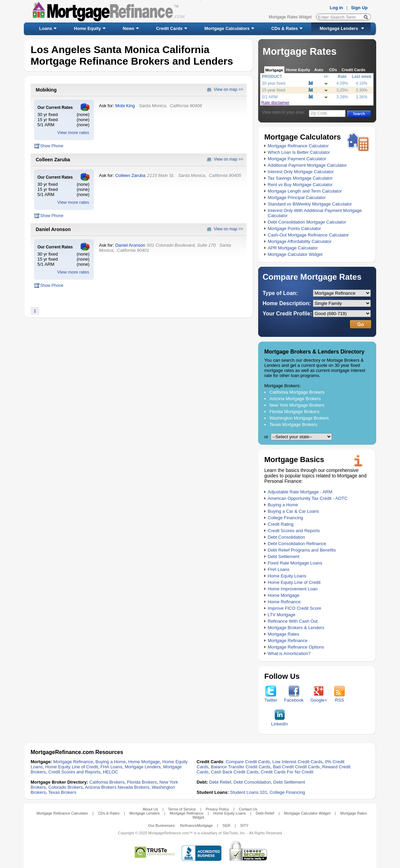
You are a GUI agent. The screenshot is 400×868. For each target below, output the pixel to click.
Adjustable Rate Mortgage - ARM (300, 492)
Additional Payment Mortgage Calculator (307, 165)
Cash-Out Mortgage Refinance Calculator (308, 235)
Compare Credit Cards (248, 762)
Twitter (271, 698)
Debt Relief (220, 782)
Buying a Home (283, 505)
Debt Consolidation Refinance (297, 544)
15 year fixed (274, 90)
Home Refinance (284, 602)
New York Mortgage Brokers (297, 405)
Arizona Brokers (101, 787)
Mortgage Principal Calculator (297, 198)
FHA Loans (279, 569)
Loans (46, 28)
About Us (150, 809)
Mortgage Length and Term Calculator (305, 191)
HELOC (110, 772)
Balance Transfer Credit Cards (241, 767)
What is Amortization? (289, 653)
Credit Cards (169, 28)
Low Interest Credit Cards (297, 762)
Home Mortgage (284, 595)
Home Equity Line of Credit (294, 582)
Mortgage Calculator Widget (295, 254)
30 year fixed (274, 83)
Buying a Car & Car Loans (293, 511)
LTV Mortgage (281, 615)
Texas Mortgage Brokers (293, 424)
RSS (339, 698)
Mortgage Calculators (227, 28)
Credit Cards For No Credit (287, 772)
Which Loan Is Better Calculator (299, 152)
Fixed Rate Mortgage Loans (295, 563)
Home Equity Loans (287, 576)
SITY (244, 825)
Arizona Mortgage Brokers (295, 399)
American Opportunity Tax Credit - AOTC (308, 498)
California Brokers (107, 782)
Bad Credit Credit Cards (296, 767)
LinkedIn (279, 722)
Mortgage (274, 70)
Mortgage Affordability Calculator (300, 241)
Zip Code (319, 113)
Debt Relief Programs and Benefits (302, 550)
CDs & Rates (285, 28)
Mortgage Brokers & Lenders (296, 628)
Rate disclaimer (275, 103)
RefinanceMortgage (196, 825)
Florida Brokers (142, 782)
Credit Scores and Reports (294, 531)
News (129, 28)
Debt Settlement (284, 556)
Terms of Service (182, 809)
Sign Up (359, 8)
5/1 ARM (270, 97)
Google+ (319, 698)
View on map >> (228, 89)
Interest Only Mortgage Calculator (301, 172)
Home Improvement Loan (293, 589)
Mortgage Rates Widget (290, 17)
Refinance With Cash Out (293, 621)
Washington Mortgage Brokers (299, 418)
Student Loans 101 (248, 792)
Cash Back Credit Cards (235, 772)
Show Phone (52, 146)
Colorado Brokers (65, 787)
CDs (333, 70)
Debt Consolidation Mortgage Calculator (307, 222)
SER (226, 825)
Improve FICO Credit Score (295, 608)
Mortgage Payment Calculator (297, 159)
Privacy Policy (217, 809)
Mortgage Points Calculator (294, 228)
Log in (337, 8)
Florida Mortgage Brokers (294, 412)
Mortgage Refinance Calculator (298, 146)
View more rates (73, 133)
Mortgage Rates (284, 634)
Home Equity (87, 28)
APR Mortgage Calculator (293, 248)
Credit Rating (281, 524)
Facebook (294, 698)
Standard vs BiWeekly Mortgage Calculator (310, 204)
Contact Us (248, 809)
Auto (319, 70)
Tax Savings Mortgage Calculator (300, 178)
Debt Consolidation (286, 537)
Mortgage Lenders (339, 28)
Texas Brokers (62, 792)
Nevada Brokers (134, 787)
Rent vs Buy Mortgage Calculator (300, 185)
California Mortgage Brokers (297, 392)
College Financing (285, 518)
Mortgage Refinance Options (296, 647)
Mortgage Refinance (288, 641)
